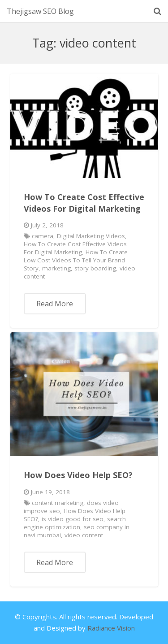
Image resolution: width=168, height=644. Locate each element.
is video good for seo (73, 519)
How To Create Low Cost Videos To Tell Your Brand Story (76, 260)
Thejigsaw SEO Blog (40, 11)
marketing (56, 268)
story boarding (95, 268)
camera (43, 236)
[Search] (157, 11)
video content (84, 535)
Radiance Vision (111, 628)
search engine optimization (75, 523)
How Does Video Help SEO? (78, 475)
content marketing (58, 503)
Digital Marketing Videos (91, 236)
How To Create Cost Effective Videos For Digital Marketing (84, 202)
